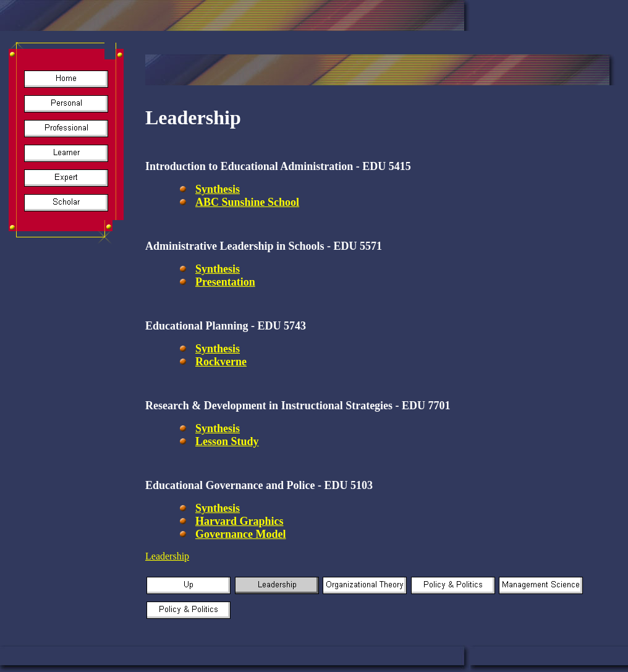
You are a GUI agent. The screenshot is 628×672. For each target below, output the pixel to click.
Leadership (167, 556)
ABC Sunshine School (247, 202)
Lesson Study (227, 441)
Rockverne (221, 362)
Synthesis (218, 189)
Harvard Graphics (240, 521)
